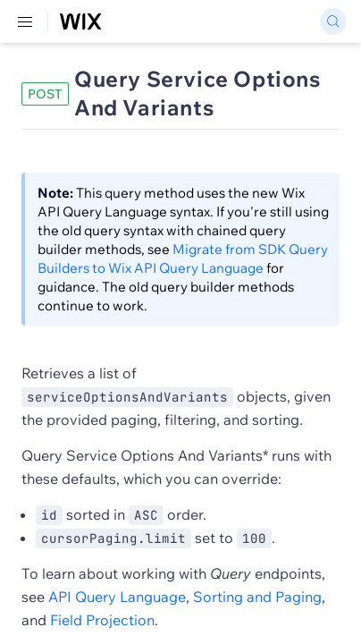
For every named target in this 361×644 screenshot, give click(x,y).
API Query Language (117, 597)
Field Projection (102, 620)
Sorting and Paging (257, 597)
